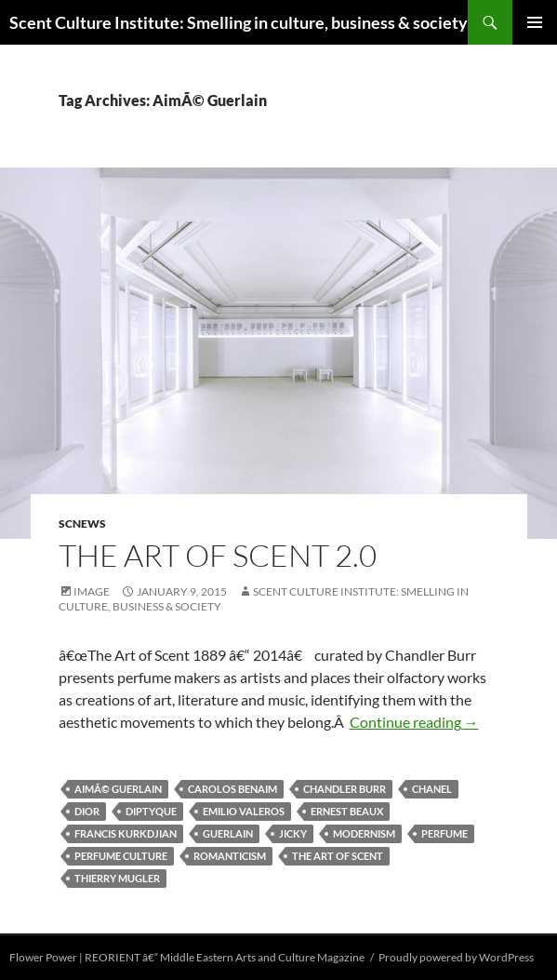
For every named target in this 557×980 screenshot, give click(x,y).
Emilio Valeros (244, 811)
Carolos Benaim (232, 789)
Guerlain (228, 833)
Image (92, 591)
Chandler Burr (345, 789)
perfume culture (121, 856)
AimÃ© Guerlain (118, 789)
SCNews (82, 524)
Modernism (364, 833)
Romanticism (230, 856)
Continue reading (414, 722)
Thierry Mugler (117, 878)
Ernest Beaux (347, 811)
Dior (87, 811)
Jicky (293, 833)
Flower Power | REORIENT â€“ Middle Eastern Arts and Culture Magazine (187, 957)
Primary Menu (535, 22)
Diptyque (151, 811)
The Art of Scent (338, 856)
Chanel (432, 789)
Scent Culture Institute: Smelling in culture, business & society (239, 22)
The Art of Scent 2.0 (218, 555)
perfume (444, 833)
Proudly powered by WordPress (456, 957)
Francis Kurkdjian (126, 833)
